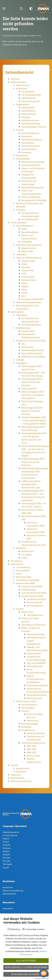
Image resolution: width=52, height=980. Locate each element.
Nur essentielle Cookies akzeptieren (26, 967)
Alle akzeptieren (26, 961)
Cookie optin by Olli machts (42, 978)
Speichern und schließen (26, 974)
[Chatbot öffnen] (44, 973)
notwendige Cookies (35, 929)
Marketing (15, 929)
